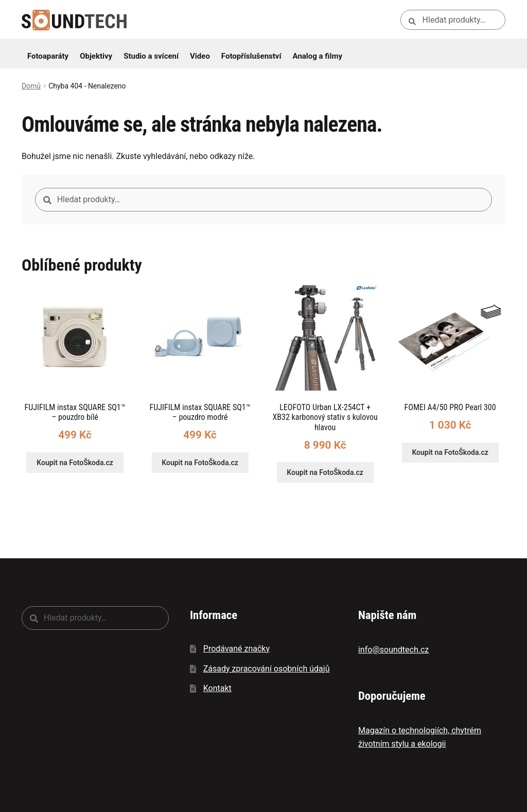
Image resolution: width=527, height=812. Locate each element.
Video (200, 56)
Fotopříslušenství (251, 56)
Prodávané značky (236, 649)
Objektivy (96, 56)
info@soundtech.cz (393, 650)
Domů (31, 86)
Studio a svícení (151, 56)
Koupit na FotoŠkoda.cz (75, 463)
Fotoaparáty (48, 56)
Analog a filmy (318, 56)
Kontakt (217, 688)
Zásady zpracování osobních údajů (267, 669)
